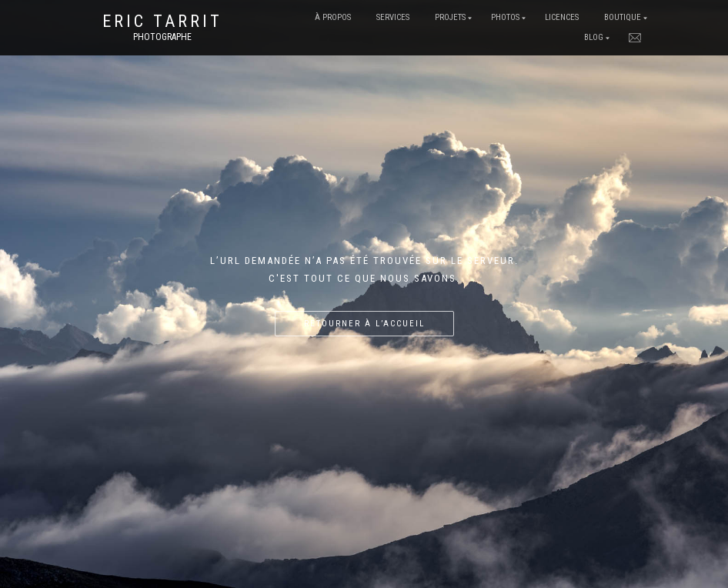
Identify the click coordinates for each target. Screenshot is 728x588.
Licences (562, 17)
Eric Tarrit (162, 22)
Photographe (162, 37)
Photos (505, 17)
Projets (450, 17)
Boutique (623, 17)
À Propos (333, 17)
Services (393, 17)
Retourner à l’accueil (364, 324)
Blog (594, 37)
